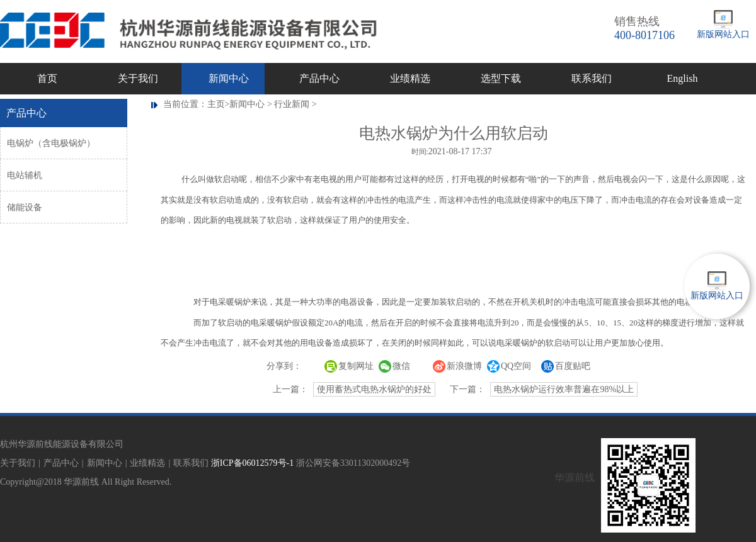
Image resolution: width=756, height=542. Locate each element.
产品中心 (319, 78)
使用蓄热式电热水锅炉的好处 (374, 389)
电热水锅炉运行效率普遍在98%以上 (564, 389)
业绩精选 (410, 78)
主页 (216, 104)
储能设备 (25, 207)
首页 (47, 78)
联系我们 (592, 78)
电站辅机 (25, 175)
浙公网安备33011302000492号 (353, 463)
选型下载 (501, 78)
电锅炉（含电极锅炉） (51, 143)
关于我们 (138, 78)
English (683, 78)
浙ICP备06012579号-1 (252, 463)
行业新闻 (292, 104)
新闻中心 (229, 78)
